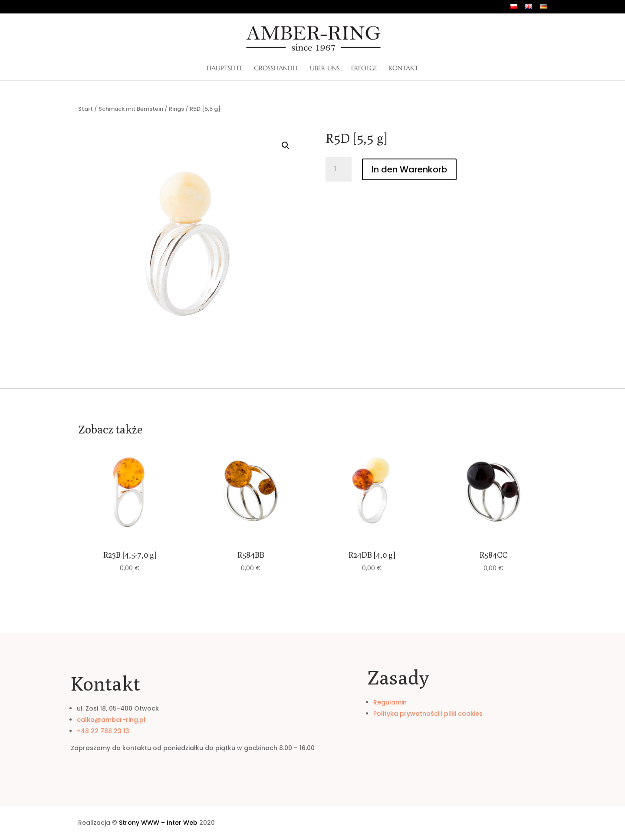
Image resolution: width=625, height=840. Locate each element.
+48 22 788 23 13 (103, 731)
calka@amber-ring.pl (111, 720)
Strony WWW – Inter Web (158, 823)
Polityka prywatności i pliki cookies (428, 714)
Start (86, 109)
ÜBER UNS (325, 69)
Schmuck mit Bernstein (131, 109)
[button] (286, 146)
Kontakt (403, 69)
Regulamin (390, 702)
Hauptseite (225, 69)
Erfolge (364, 69)
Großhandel (276, 69)
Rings (176, 109)
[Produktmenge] (339, 169)
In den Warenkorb (409, 169)
